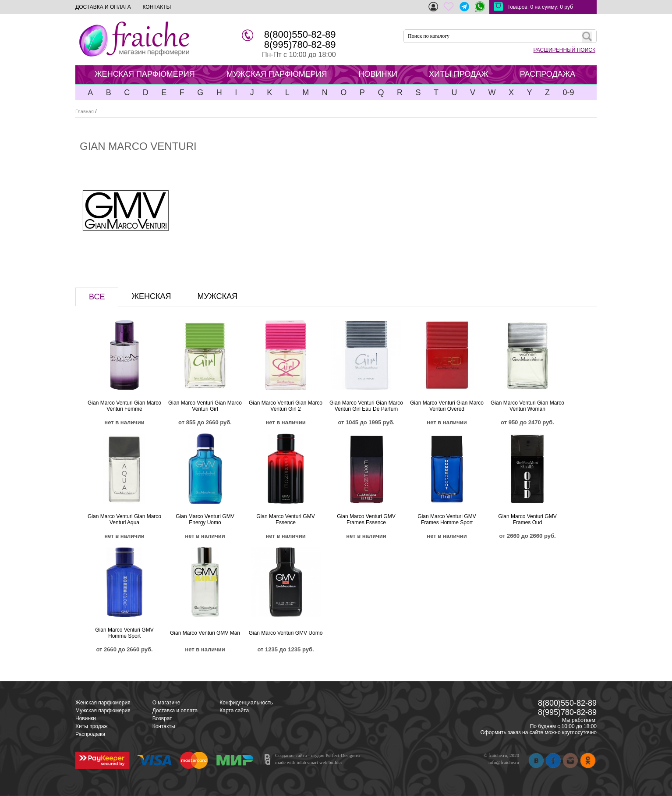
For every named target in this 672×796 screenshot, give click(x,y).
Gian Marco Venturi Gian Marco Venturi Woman (527, 406)
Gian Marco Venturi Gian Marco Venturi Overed (447, 406)
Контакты (164, 726)
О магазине (166, 703)
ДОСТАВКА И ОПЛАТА (103, 7)
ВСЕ (97, 297)
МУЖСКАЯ (218, 296)
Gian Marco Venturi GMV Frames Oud (527, 519)
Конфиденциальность (246, 703)
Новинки (86, 718)
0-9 (568, 92)
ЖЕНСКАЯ (151, 296)
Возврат (162, 718)
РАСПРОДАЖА (548, 74)
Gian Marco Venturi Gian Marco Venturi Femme (124, 406)
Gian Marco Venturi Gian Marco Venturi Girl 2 (286, 406)
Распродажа (90, 734)
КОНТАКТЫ (157, 7)
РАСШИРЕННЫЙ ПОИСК (564, 50)
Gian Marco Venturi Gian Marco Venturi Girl (205, 406)
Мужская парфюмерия (103, 711)
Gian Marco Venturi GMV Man (205, 633)
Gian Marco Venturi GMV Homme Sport (124, 633)
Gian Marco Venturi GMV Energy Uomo (205, 519)
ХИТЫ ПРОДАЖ (459, 74)
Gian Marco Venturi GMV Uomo (286, 633)
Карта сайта (234, 711)
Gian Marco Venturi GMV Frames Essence (366, 519)
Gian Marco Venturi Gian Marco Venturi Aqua (124, 519)
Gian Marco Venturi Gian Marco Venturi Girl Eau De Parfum (366, 406)
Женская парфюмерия (103, 703)
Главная (85, 111)
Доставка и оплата (175, 711)
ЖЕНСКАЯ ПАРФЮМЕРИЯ (145, 74)
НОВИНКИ (378, 74)
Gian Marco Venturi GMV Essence (285, 519)
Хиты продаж (91, 726)
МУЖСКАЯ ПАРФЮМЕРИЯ (277, 74)
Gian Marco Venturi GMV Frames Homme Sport (447, 519)
